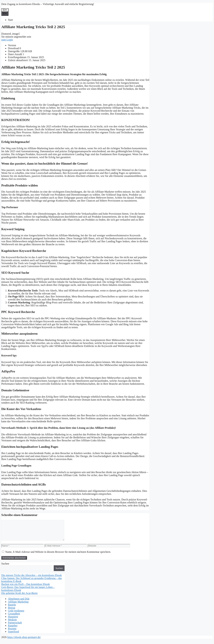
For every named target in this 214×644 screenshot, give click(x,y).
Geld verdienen (16, 615)
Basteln (12, 609)
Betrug (12, 612)
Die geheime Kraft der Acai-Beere (19, 597)
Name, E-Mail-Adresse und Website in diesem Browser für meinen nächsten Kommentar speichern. (58, 556)
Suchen (5, 568)
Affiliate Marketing (18, 606)
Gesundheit (14, 618)
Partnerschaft (15, 627)
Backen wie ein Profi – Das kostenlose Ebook (26, 588)
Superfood (13, 635)
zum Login (7, 40)
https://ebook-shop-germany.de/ (24, 641)
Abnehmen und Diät (19, 603)
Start (10, 20)
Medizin (12, 624)
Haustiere (13, 621)
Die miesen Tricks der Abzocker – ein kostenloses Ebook (32, 579)
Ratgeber (13, 630)
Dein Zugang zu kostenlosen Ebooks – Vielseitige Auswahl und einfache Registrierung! (48, 4)
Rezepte (12, 632)
